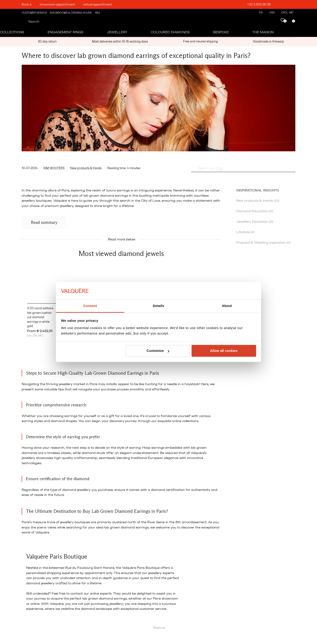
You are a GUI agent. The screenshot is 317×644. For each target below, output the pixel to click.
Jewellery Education (255, 222)
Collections (12, 32)
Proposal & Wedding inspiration (264, 242)
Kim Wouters (54, 168)
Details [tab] (158, 306)
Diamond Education (255, 211)
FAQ (97, 13)
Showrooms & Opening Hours (71, 13)
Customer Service (34, 13)
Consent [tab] (90, 306)
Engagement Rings (65, 32)
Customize (158, 351)
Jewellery (117, 32)
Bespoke (221, 32)
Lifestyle (245, 232)
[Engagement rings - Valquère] (161, 16)
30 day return (47, 41)
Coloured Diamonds (170, 32)
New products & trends (86, 168)
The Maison (263, 32)
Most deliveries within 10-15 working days (120, 41)
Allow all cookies (224, 351)
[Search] (23, 21)
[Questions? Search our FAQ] (193, 168)
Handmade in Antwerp (268, 41)
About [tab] (227, 306)
